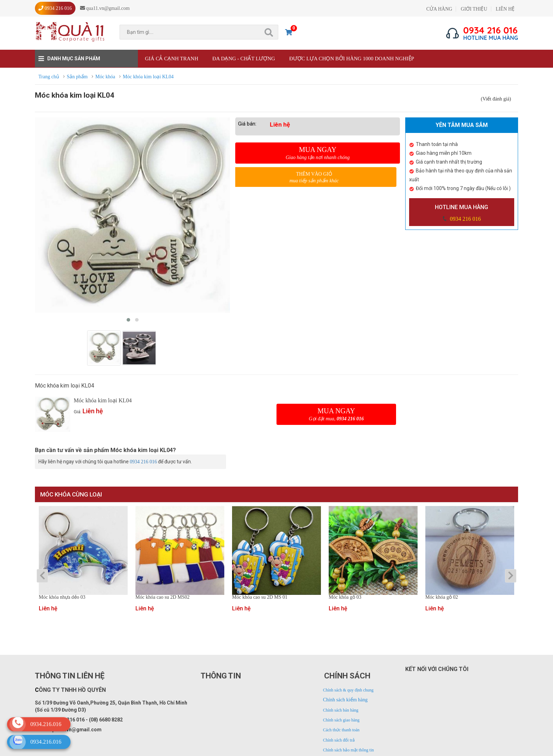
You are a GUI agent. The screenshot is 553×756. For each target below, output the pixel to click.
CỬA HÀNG (439, 9)
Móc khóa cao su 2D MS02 (163, 597)
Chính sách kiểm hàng (345, 700)
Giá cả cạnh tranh (172, 59)
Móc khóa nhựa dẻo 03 (62, 597)
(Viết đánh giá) (496, 99)
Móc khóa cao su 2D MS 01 (260, 597)
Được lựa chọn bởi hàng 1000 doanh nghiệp (352, 59)
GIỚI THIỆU (474, 9)
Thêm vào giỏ (314, 178)
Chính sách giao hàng (341, 720)
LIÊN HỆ (505, 9)
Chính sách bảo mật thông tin (348, 750)
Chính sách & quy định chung (348, 690)
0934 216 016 (464, 219)
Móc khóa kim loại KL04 (103, 400)
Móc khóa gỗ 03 (345, 597)
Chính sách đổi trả (339, 740)
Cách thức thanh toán (341, 730)
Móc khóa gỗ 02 (442, 597)
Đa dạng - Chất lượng (244, 59)
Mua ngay (318, 153)
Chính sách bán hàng (341, 710)
